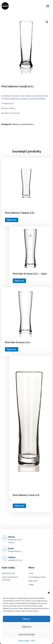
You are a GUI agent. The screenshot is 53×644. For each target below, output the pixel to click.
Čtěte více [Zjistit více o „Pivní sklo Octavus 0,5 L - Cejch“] (19, 281)
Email (11, 548)
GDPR (33, 640)
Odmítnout (27, 627)
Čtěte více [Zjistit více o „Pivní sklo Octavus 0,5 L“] (12, 349)
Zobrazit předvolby (27, 634)
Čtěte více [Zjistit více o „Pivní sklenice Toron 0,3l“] (19, 506)
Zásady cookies (24, 640)
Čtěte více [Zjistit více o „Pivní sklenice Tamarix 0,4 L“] (12, 220)
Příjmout (26, 619)
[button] (49, 593)
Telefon (12, 557)
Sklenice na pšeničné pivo (23, 124)
